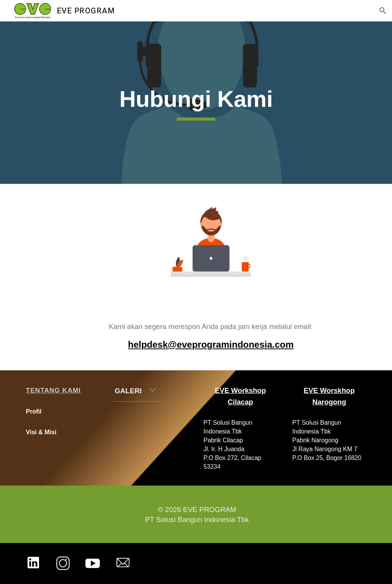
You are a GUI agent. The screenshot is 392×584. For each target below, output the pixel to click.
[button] (383, 11)
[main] (196, 103)
